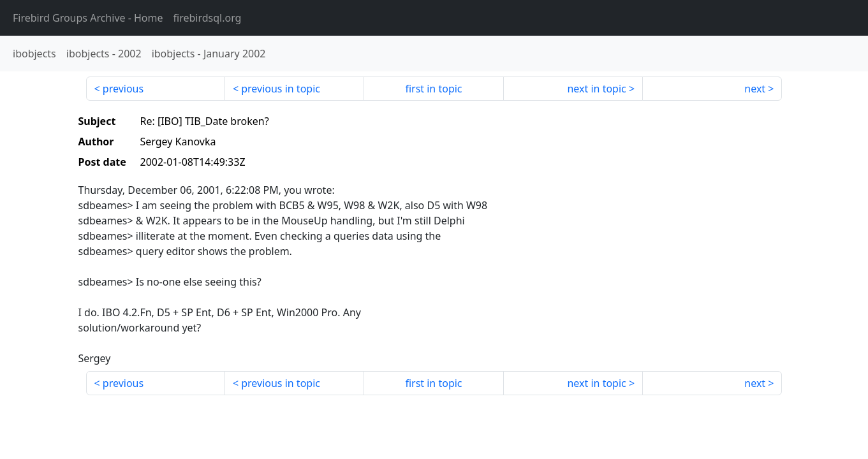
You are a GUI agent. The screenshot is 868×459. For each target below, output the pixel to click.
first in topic (433, 89)
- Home (88, 18)
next (755, 89)
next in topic (596, 89)
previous (123, 89)
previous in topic (281, 89)
